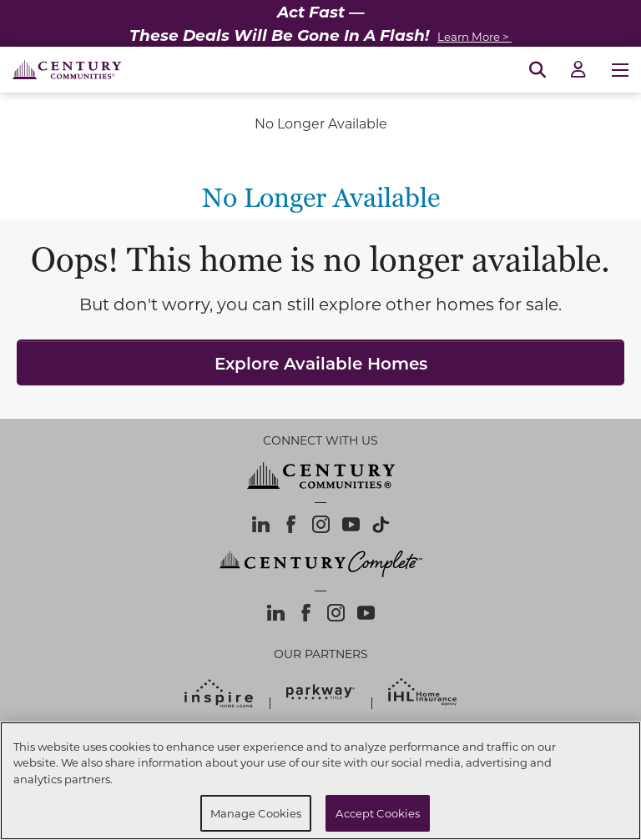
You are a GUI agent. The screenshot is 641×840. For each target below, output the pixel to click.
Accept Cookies (378, 813)
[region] (320, 781)
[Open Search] (538, 70)
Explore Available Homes (321, 363)
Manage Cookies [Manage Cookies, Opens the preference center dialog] (256, 813)
